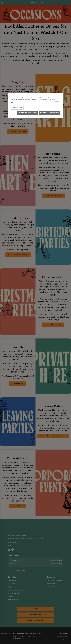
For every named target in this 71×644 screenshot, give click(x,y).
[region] (35, 106)
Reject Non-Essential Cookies (27, 113)
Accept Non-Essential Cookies (50, 113)
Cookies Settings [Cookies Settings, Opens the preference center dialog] (17, 108)
